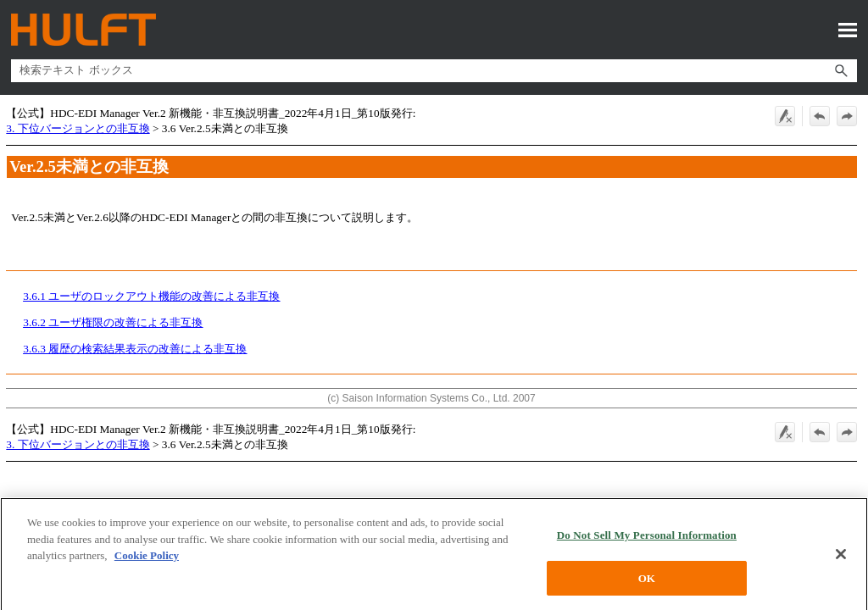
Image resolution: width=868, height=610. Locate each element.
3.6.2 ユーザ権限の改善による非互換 (113, 322)
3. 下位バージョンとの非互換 (78, 128)
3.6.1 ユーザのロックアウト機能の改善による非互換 (151, 296)
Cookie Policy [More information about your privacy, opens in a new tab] (147, 560)
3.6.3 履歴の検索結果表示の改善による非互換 (135, 349)
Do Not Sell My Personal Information (647, 540)
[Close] (841, 558)
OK (647, 583)
